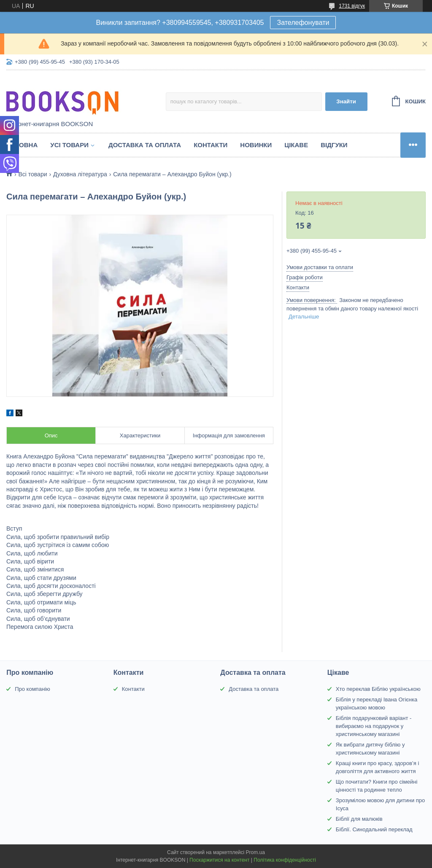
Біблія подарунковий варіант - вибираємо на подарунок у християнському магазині (374, 726)
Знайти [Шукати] (346, 101)
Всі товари (32, 174)
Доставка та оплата (145, 145)
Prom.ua (255, 852)
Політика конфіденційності (285, 860)
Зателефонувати (303, 23)
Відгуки (334, 145)
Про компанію (32, 689)
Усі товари (69, 145)
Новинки (256, 145)
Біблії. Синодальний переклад (374, 829)
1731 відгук (352, 6)
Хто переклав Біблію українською (378, 689)
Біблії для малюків (359, 819)
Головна (22, 145)
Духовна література (80, 174)
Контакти (211, 145)
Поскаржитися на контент (219, 860)
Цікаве (296, 145)
